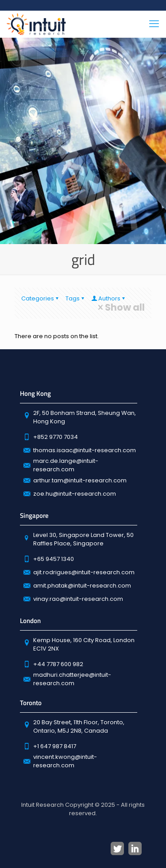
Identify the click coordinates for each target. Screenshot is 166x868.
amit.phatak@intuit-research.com (82, 586)
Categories (41, 298)
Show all (120, 307)
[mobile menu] (154, 24)
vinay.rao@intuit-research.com (78, 599)
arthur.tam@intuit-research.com (80, 480)
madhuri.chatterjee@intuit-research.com (72, 679)
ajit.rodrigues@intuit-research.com (84, 572)
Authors (109, 298)
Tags (75, 298)
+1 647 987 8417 (55, 746)
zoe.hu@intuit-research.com (75, 494)
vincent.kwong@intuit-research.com (65, 761)
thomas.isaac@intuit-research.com (85, 450)
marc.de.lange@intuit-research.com (66, 465)
